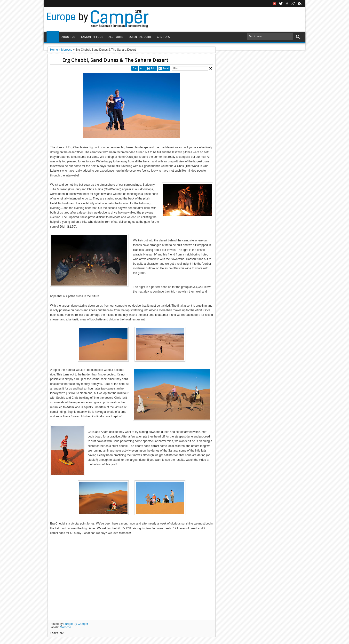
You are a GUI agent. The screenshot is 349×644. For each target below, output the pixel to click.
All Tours (116, 37)
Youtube (274, 4)
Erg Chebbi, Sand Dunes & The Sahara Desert (115, 60)
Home (53, 37)
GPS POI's (163, 37)
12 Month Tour (92, 37)
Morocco (65, 627)
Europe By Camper (76, 624)
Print (154, 68)
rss (300, 4)
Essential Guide (140, 37)
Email (166, 68)
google (293, 4)
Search (297, 37)
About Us (68, 37)
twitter (281, 4)
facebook (287, 4)
